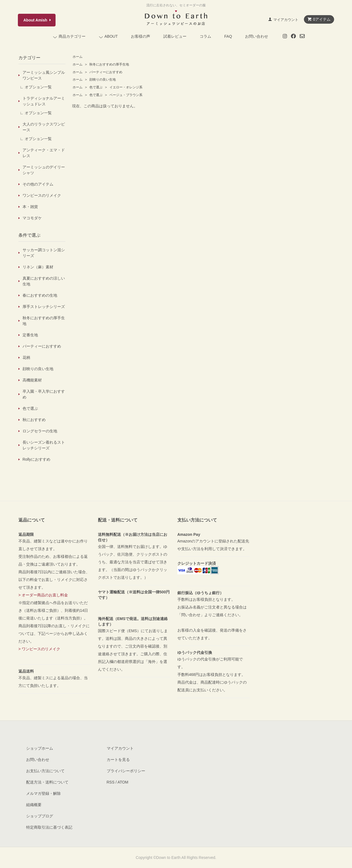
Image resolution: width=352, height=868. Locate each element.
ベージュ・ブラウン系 (125, 95)
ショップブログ (40, 816)
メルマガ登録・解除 (43, 793)
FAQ (228, 36)
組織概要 (34, 805)
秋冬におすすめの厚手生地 (109, 64)
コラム (205, 36)
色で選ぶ (96, 87)
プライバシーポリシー (126, 771)
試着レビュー (175, 36)
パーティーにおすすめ (105, 72)
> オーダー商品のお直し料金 (43, 595)
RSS (111, 782)
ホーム (78, 57)
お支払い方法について (45, 771)
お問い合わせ (257, 36)
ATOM (123, 782)
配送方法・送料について (47, 782)
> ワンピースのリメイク (39, 649)
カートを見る (118, 760)
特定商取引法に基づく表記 (49, 827)
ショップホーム (40, 748)
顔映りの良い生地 (102, 80)
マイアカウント (286, 20)
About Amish (35, 20)
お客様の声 (141, 36)
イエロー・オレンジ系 (125, 87)
